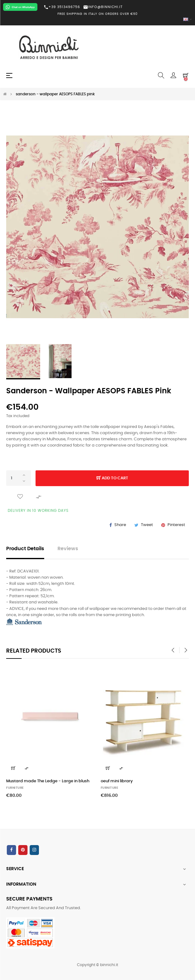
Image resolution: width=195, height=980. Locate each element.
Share (120, 525)
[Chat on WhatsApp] (20, 7)
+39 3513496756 (62, 7)
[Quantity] (19, 478)
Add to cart (112, 478)
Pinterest (176, 525)
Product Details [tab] (25, 549)
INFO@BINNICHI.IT (103, 7)
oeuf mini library (117, 781)
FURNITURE (15, 788)
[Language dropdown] (97, 20)
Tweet (147, 525)
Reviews (68, 549)
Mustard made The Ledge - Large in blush (48, 781)
